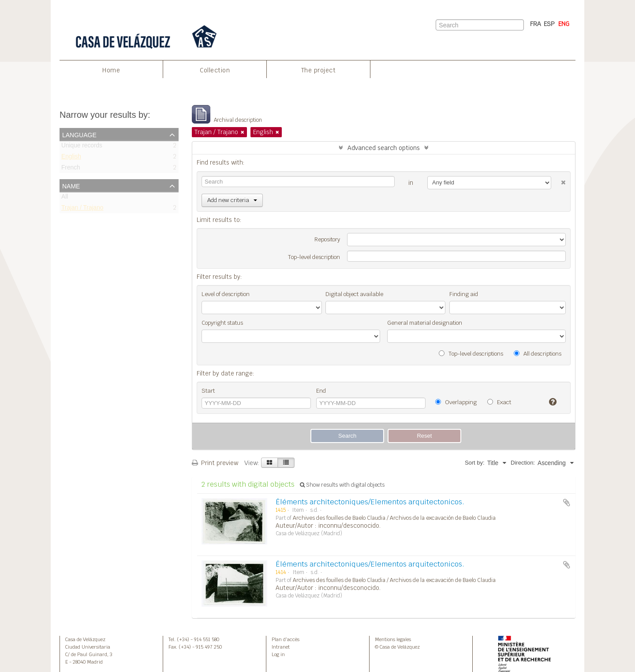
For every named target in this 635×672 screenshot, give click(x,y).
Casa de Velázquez (85, 639)
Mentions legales (393, 639)
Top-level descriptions (471, 354)
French (71, 169)
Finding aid (464, 294)
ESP (549, 24)
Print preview (215, 463)
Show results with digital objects (342, 485)
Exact (499, 402)
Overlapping (456, 402)
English (71, 158)
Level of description (226, 294)
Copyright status (222, 323)
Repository (327, 239)
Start (208, 391)
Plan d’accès (286, 639)
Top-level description (314, 257)
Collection (215, 70)
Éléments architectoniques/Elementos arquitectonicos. (370, 502)
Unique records (82, 147)
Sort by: (475, 463)
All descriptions (538, 354)
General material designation (425, 323)
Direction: (523, 463)
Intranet (281, 647)
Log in (278, 654)
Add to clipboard (567, 503)
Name (71, 185)
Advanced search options (384, 148)
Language (79, 134)
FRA (536, 24)
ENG (564, 24)
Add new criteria (232, 200)
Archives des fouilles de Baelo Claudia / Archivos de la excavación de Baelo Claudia (394, 518)
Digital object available (354, 294)
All (65, 198)
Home (111, 70)
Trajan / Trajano (82, 209)
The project (319, 70)
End (321, 391)
